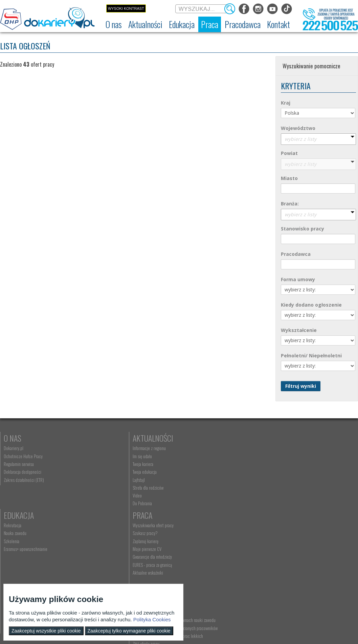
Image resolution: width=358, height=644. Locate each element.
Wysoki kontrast (126, 8)
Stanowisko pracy (303, 229)
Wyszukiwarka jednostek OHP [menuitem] (203, 535)
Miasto (289, 178)
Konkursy (283, 525)
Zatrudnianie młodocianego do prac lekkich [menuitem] (127, 569)
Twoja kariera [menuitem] (102, 464)
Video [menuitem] (96, 495)
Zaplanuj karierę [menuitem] (279, 464)
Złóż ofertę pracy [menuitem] (105, 576)
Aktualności (112, 438)
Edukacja (194, 438)
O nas (13, 438)
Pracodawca (296, 254)
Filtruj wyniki (301, 386)
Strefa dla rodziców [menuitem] (107, 488)
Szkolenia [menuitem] (187, 464)
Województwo (298, 128)
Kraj (286, 103)
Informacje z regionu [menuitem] (108, 448)
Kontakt (193, 525)
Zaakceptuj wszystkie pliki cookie (46, 631)
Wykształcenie (299, 330)
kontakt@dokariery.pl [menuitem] (197, 543)
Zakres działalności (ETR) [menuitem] (24, 480)
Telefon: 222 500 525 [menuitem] (197, 551)
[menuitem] (114, 24)
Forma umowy (298, 279)
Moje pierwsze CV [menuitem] (281, 472)
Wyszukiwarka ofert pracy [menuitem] (287, 448)
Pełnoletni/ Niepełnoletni (311, 356)
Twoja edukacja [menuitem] (103, 472)
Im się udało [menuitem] (101, 456)
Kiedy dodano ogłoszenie (311, 305)
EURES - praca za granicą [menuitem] (286, 488)
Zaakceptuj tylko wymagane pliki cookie (129, 631)
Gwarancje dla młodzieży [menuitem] (286, 480)
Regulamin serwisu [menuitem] (19, 464)
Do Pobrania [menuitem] (101, 503)
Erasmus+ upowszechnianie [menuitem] (201, 472)
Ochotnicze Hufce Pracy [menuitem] (23, 456)
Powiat (289, 153)
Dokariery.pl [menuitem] (14, 448)
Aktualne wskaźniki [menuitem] (282, 495)
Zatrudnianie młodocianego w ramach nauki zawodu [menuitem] (126, 546)
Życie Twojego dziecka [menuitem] (21, 551)
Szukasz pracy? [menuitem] (279, 456)
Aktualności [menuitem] (101, 535)
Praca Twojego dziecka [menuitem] (22, 543)
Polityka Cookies (152, 619)
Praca (276, 438)
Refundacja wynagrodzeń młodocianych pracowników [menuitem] (123, 558)
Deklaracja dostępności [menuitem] (23, 472)
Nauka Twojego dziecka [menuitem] (22, 535)
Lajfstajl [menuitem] (97, 480)
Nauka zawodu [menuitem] (190, 456)
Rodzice (16, 525)
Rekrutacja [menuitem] (188, 448)
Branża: (290, 204)
